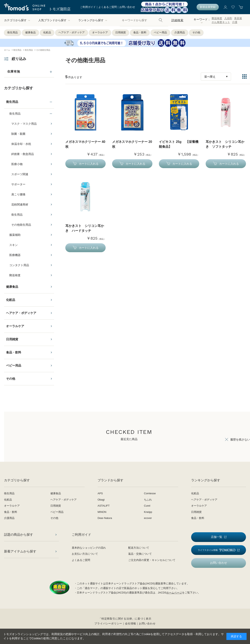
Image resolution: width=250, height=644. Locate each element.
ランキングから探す (93, 20)
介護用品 (180, 32)
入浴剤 (228, 18)
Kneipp (148, 512)
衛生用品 (12, 32)
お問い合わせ (127, 7)
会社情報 (131, 623)
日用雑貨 (121, 32)
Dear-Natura (105, 518)
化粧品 (47, 32)
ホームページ (174, 593)
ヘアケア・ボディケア (72, 32)
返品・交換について (140, 554)
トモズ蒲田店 (60, 9)
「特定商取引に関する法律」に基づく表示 (125, 619)
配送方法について (139, 548)
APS (100, 493)
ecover (148, 518)
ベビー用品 (160, 32)
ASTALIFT (104, 506)
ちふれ (148, 500)
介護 (235, 22)
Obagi (101, 500)
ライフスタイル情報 (217, 550)
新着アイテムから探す (20, 551)
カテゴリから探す (17, 20)
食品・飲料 (140, 32)
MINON (102, 512)
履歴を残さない (240, 440)
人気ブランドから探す (54, 20)
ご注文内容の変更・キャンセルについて (152, 560)
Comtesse (150, 493)
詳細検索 (177, 20)
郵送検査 (217, 18)
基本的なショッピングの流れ (89, 548)
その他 (196, 32)
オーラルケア (100, 32)
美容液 (238, 18)
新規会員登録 (208, 7)
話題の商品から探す (19, 535)
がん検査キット (221, 22)
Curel (147, 506)
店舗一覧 (217, 537)
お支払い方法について (85, 554)
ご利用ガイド (88, 7)
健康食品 (30, 32)
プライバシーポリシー (108, 623)
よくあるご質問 (108, 7)
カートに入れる (89, 164)
